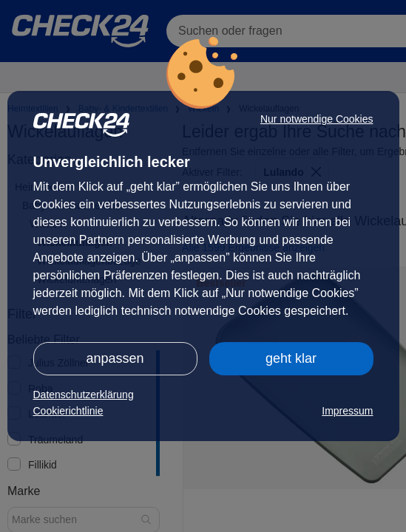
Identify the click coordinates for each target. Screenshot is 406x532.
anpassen (115, 358)
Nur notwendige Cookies (317, 119)
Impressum (347, 411)
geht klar (291, 358)
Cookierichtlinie (68, 411)
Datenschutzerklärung (84, 395)
